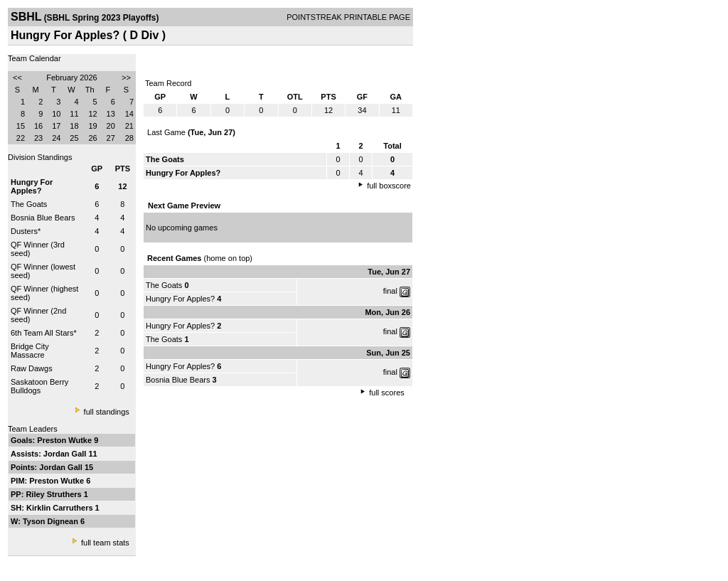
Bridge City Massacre (30, 351)
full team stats (105, 543)
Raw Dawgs (32, 368)
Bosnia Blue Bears (43, 218)
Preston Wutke (65, 440)
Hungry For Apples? (180, 299)
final (390, 291)
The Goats (29, 204)
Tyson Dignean (52, 521)
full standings (107, 412)
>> (126, 78)
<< (17, 78)
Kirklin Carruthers (61, 508)
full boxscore (389, 186)
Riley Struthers (54, 494)
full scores (387, 393)
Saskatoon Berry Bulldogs (39, 386)
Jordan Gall (66, 454)
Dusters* (26, 231)
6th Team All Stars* (44, 333)
